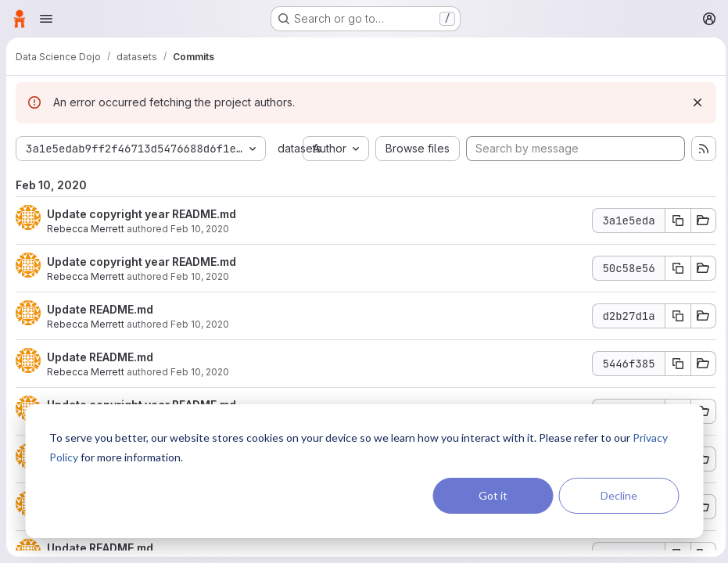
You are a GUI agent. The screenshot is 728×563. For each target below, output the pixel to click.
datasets (299, 148)
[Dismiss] (694, 102)
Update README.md (100, 309)
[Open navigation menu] (46, 19)
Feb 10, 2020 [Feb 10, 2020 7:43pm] (200, 276)
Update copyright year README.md (142, 214)
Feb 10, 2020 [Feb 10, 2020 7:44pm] (200, 229)
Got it (493, 495)
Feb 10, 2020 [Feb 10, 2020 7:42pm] (200, 372)
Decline (619, 495)
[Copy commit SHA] (674, 221)
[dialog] (364, 471)
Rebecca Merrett (86, 229)
